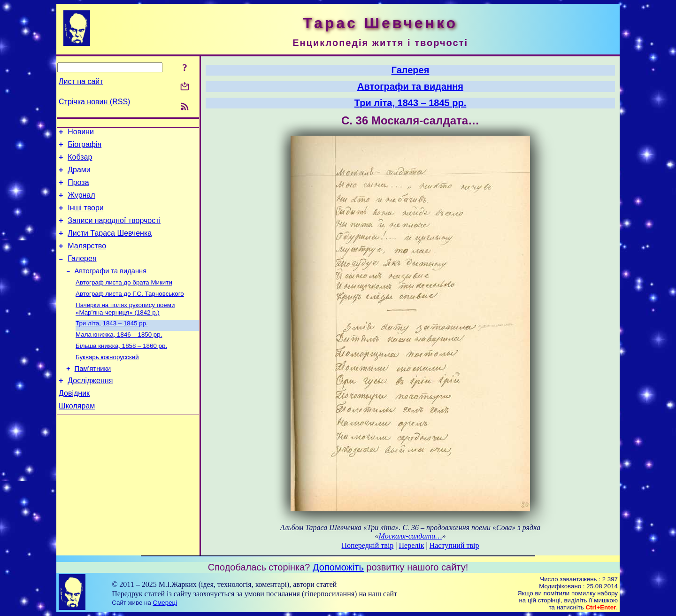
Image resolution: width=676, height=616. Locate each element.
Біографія (84, 147)
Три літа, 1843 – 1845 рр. (112, 344)
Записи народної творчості (114, 232)
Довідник (74, 421)
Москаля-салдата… (411, 536)
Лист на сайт (81, 81)
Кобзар (80, 161)
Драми (79, 175)
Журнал (81, 204)
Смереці (165, 603)
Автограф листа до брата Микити (124, 300)
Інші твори (86, 218)
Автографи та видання (111, 288)
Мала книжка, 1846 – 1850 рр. (119, 356)
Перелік (412, 545)
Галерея (82, 274)
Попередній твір (368, 545)
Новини (81, 133)
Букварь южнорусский (107, 381)
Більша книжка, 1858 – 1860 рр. (121, 368)
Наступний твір (454, 545)
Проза (78, 189)
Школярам (77, 435)
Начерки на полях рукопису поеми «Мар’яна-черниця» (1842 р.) (125, 328)
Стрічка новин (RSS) (94, 102)
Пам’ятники (93, 393)
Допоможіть (338, 567)
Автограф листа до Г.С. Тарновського (130, 312)
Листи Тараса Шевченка (110, 246)
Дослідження (90, 407)
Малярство (87, 260)
